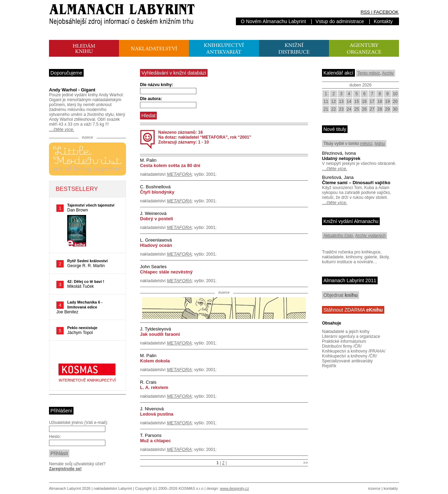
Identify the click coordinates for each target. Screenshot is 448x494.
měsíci (366, 144)
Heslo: (55, 437)
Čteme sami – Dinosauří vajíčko (356, 183)
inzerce (374, 488)
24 (349, 109)
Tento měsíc (369, 73)
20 (395, 102)
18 (380, 102)
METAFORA (179, 174)
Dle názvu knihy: (157, 85)
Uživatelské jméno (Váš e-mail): (79, 423)
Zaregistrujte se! (65, 469)
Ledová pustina (157, 414)
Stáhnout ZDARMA (353, 310)
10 (395, 94)
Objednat (341, 295)
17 (372, 102)
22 (333, 109)
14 (349, 102)
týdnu (380, 144)
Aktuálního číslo (338, 236)
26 (364, 109)
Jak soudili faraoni (160, 334)
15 (356, 102)
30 (395, 109)
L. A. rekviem (154, 387)
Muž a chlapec (155, 441)
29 (387, 109)
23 (341, 109)
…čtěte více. (62, 129)
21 (326, 109)
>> (306, 463)
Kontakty (383, 21)
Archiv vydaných (370, 236)
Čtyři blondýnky (157, 192)
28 (380, 109)
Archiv (388, 73)
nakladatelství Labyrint (113, 488)
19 (387, 102)
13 (341, 102)
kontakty (391, 488)
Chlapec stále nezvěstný (166, 272)
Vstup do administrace (340, 21)
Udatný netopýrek (341, 158)
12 (333, 102)
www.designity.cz (235, 488)
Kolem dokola (155, 361)
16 (364, 102)
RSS (365, 12)
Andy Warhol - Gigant (72, 90)
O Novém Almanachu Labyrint (273, 21)
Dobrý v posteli (156, 219)
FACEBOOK (386, 12)
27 (372, 109)
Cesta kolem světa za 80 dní (170, 165)
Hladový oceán (156, 245)
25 (356, 109)
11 (326, 102)
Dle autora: (151, 99)
